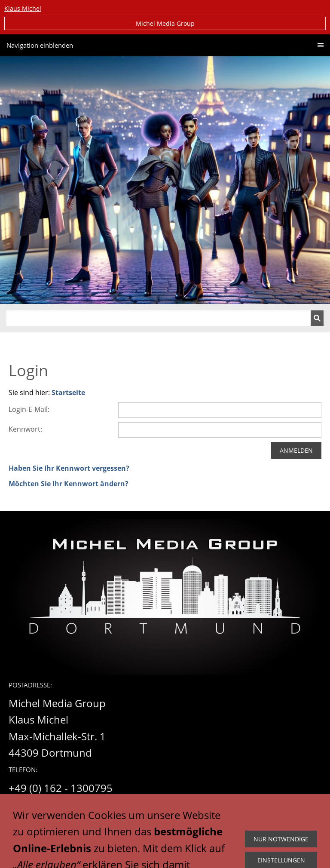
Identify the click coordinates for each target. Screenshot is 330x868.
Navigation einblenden (40, 45)
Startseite (68, 393)
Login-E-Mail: (29, 409)
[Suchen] (159, 318)
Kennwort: (25, 429)
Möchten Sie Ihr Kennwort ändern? (69, 484)
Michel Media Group (165, 23)
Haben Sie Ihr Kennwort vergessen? (69, 468)
